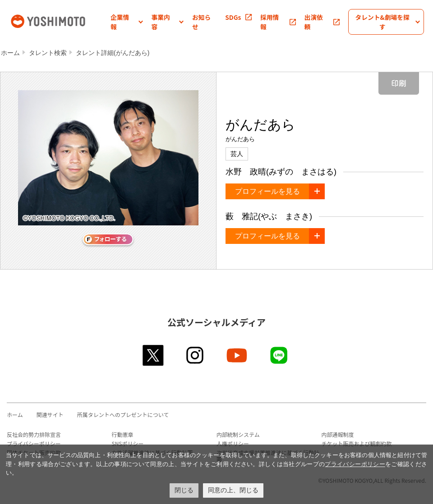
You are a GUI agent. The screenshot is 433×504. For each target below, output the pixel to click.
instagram (196, 355)
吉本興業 (60, 21)
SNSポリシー (128, 443)
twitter (154, 355)
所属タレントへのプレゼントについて (123, 415)
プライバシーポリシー (34, 443)
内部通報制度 (338, 434)
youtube (237, 355)
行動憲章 (123, 434)
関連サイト (50, 415)
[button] (127, 22)
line (279, 355)
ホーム (10, 53)
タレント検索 (48, 53)
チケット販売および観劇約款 (357, 443)
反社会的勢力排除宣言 (34, 434)
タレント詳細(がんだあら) (113, 53)
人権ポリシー (233, 443)
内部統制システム (238, 434)
